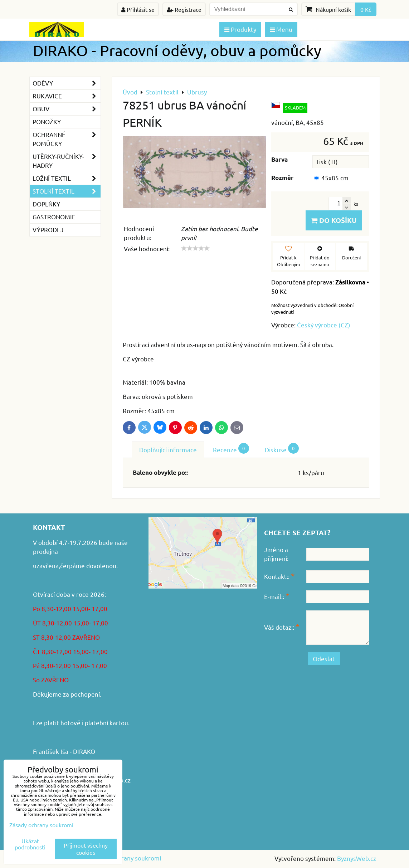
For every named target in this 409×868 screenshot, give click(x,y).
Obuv (67, 109)
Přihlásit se (138, 9)
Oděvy (67, 83)
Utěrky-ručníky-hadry (67, 161)
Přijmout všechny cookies (86, 849)
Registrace (184, 9)
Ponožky (47, 121)
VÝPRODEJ (48, 230)
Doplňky (46, 204)
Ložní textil (67, 178)
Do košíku (334, 220)
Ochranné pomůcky (67, 139)
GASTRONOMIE (54, 217)
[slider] (195, 248)
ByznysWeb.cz (357, 858)
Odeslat (324, 659)
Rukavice (67, 96)
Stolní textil (67, 191)
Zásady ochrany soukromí (126, 858)
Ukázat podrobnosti (30, 844)
